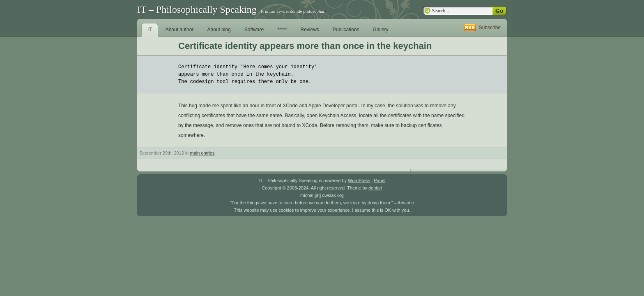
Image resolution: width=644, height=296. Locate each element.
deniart (375, 188)
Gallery (381, 30)
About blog (219, 30)
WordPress (359, 180)
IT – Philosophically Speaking (197, 9)
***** (282, 30)
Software (254, 30)
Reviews (310, 30)
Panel (379, 180)
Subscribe (490, 28)
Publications (346, 30)
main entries (202, 153)
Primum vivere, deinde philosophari (293, 11)
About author (180, 30)
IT (150, 30)
